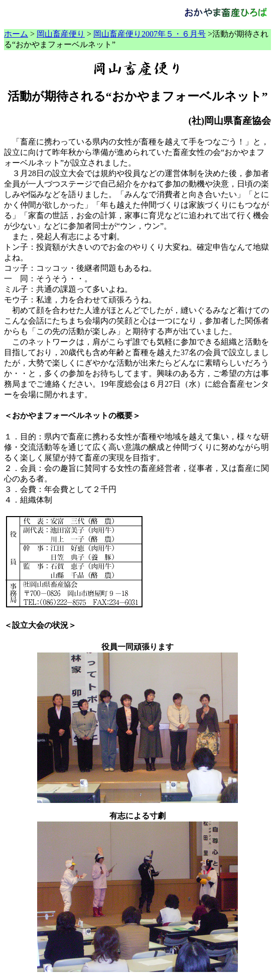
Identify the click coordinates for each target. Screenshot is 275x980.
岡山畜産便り (61, 34)
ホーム (16, 34)
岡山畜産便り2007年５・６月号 (150, 34)
